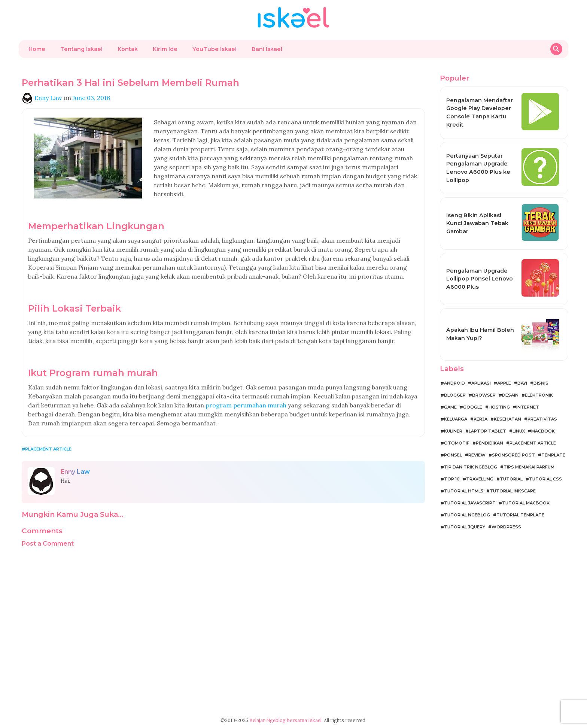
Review (477, 455)
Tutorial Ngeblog (467, 515)
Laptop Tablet (487, 431)
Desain (510, 395)
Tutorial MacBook (526, 503)
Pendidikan (489, 443)
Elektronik (539, 395)
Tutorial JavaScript (470, 503)
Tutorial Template (520, 515)
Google (473, 407)
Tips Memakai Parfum (529, 467)
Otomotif (457, 443)
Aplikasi (481, 383)
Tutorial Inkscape (513, 491)
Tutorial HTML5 (464, 491)
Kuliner (453, 431)
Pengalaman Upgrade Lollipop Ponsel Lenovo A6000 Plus (480, 279)
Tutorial (511, 479)
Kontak (128, 49)
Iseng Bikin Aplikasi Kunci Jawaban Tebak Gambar (477, 223)
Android (454, 383)
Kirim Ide (165, 49)
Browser (484, 395)
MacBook (543, 431)
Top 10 (452, 479)
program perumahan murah (246, 405)
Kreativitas (542, 419)
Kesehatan (507, 419)
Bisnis (541, 383)
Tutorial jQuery (465, 527)
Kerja (480, 419)
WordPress (506, 527)
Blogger (455, 395)
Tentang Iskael (81, 49)
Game (450, 407)
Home (37, 49)
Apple (504, 383)
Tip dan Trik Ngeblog (471, 467)
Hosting (499, 407)
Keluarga (456, 419)
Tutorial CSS (545, 479)
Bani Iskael (267, 49)
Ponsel (453, 455)
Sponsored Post (513, 455)
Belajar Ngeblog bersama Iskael (285, 720)
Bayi (522, 383)
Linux (519, 431)
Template (553, 455)
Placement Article (48, 449)
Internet (528, 407)
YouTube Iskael (215, 49)
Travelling (480, 479)
